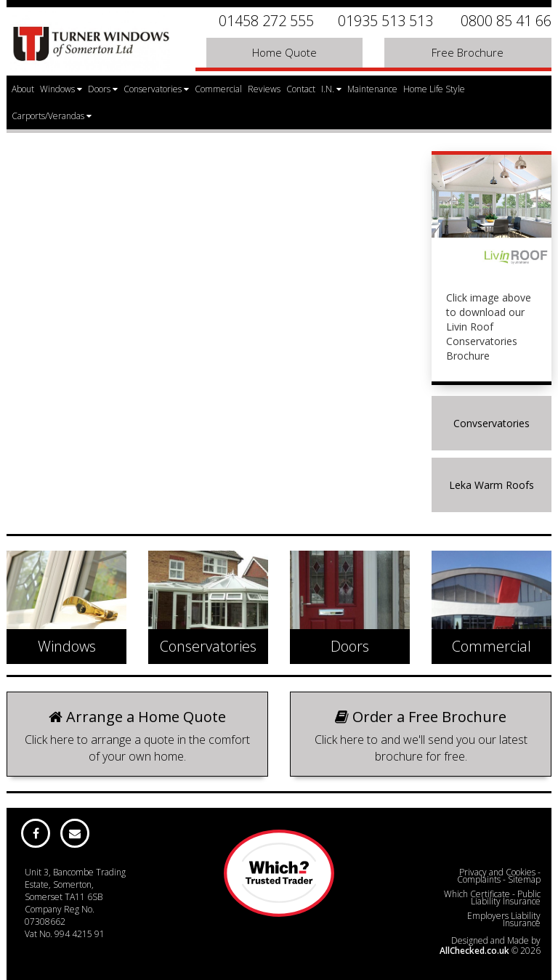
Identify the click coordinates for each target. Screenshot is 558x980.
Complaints (479, 879)
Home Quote (284, 52)
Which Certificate (477, 894)
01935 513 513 (385, 21)
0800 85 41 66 (506, 21)
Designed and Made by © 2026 (490, 945)
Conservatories (156, 89)
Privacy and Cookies (497, 872)
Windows (61, 89)
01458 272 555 (266, 21)
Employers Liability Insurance (504, 919)
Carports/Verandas (52, 116)
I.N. (331, 89)
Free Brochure (468, 52)
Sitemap (524, 879)
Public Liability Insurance (506, 898)
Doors (103, 89)
